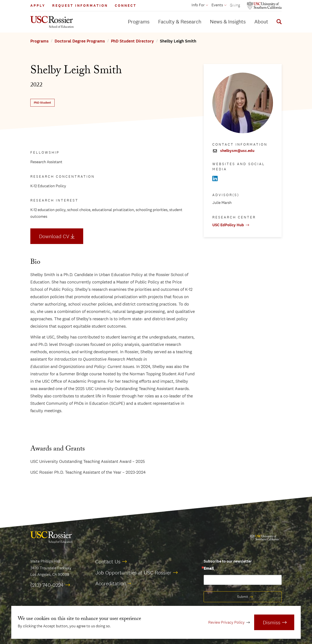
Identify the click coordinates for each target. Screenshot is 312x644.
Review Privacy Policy (226, 622)
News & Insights (228, 21)
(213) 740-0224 (47, 585)
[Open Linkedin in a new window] (215, 179)
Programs (139, 21)
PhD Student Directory (132, 41)
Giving (235, 5)
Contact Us (108, 561)
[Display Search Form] (278, 22)
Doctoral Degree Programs (80, 41)
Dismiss (272, 622)
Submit (243, 597)
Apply (38, 6)
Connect (126, 6)
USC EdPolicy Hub (228, 225)
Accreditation (111, 583)
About (261, 21)
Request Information (80, 6)
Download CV (54, 236)
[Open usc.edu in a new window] (264, 6)
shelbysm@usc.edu (237, 151)
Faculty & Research (180, 21)
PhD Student (42, 103)
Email (209, 569)
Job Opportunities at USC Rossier (133, 572)
